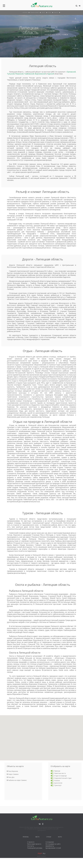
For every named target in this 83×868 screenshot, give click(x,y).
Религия (57, 781)
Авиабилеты (50, 846)
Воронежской (40, 74)
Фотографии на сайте (53, 844)
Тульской (11, 74)
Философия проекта (34, 844)
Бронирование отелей (53, 848)
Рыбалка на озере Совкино (17, 780)
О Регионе (25, 12)
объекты (56, 12)
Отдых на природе (60, 776)
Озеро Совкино (13, 774)
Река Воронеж (12, 771)
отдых (50, 12)
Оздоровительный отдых (63, 778)
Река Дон (11, 777)
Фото (60, 837)
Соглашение (50, 842)
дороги (43, 12)
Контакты (31, 846)
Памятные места (60, 773)
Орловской (71, 72)
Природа (57, 771)
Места (37, 837)
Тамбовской (29, 74)
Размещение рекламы (35, 848)
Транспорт (58, 785)
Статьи (49, 837)
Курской (51, 74)
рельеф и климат (35, 12)
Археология (58, 783)
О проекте (31, 842)
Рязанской (19, 74)
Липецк (35, 37)
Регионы (26, 837)
